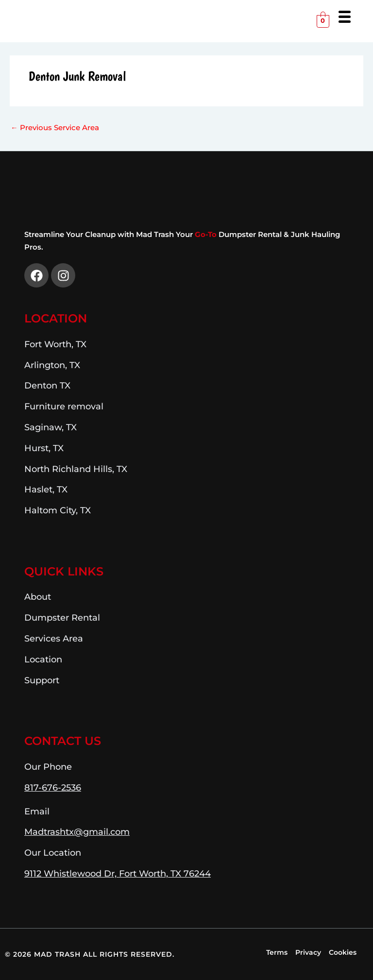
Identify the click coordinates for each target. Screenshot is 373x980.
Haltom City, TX (58, 510)
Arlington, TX (52, 365)
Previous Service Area (55, 128)
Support (42, 680)
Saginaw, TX (51, 427)
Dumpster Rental (62, 617)
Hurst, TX (44, 448)
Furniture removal (64, 406)
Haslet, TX (46, 489)
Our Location (53, 853)
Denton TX (47, 385)
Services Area (54, 638)
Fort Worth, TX (55, 344)
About (38, 597)
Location (56, 318)
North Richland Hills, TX (76, 469)
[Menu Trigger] (345, 16)
